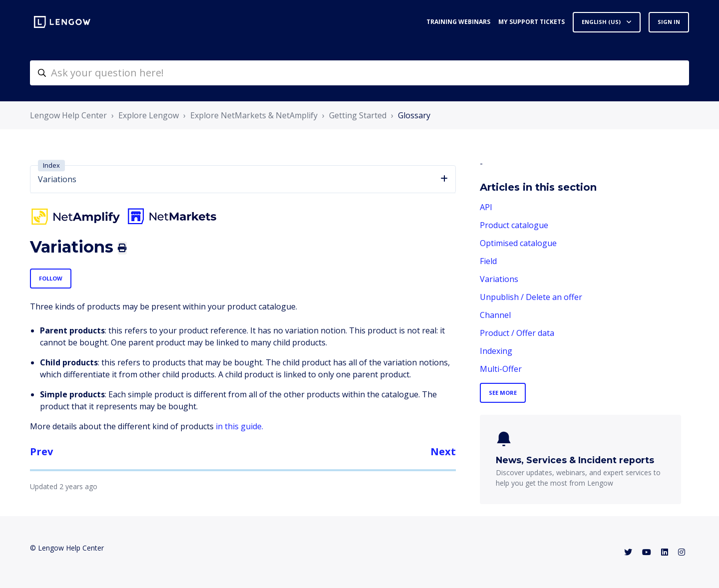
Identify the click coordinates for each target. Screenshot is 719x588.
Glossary (414, 115)
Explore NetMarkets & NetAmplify (254, 115)
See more (503, 393)
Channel (495, 315)
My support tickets (532, 22)
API (486, 207)
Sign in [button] (669, 22)
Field (488, 261)
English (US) (602, 22)
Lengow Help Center (68, 115)
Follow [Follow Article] (51, 278)
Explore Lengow (149, 115)
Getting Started (358, 115)
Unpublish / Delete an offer (531, 297)
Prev (41, 451)
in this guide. (239, 426)
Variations (499, 279)
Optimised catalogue (518, 243)
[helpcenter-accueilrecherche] (359, 73)
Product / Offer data (517, 333)
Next (443, 451)
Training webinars (458, 22)
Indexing (496, 351)
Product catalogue (514, 225)
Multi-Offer (501, 369)
